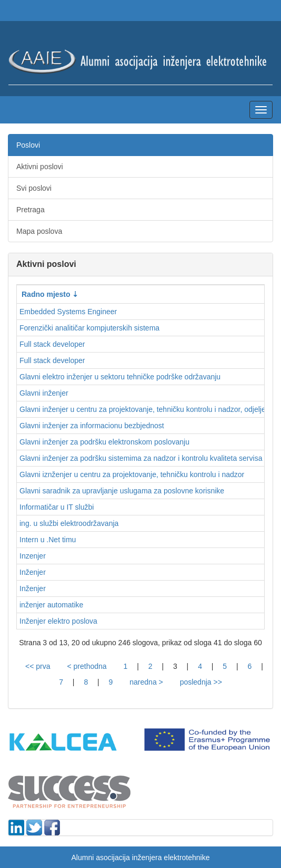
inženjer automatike (51, 605)
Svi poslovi (34, 188)
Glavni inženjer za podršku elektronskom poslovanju (104, 442)
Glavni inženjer (44, 393)
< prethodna (87, 666)
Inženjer (33, 572)
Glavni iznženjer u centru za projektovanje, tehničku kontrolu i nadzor (132, 474)
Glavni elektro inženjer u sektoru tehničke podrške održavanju (120, 377)
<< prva (38, 666)
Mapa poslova (39, 231)
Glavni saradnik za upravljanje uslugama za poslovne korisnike (122, 491)
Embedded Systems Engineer (68, 312)
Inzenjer (33, 556)
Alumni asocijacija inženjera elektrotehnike (140, 857)
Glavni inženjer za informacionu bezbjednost (92, 426)
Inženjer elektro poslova (58, 621)
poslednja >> (201, 682)
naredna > (146, 682)
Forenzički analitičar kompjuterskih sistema (89, 328)
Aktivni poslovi (40, 167)
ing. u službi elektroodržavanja (69, 523)
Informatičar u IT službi (57, 507)
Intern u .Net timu (48, 540)
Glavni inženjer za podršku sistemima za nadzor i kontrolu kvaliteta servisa (141, 458)
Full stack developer (52, 344)
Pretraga (31, 210)
